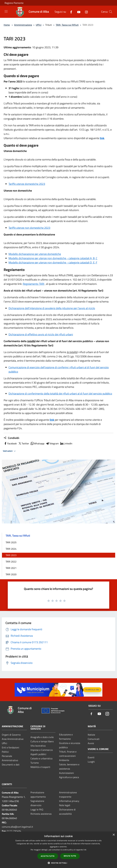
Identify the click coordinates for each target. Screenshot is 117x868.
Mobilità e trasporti (40, 767)
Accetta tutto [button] (48, 856)
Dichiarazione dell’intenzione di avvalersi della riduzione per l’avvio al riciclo (52, 308)
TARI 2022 (11, 562)
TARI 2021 (11, 568)
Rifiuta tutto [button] (70, 856)
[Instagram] (85, 12)
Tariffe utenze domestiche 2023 (27, 184)
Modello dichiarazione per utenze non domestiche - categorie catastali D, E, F (53, 262)
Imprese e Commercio (42, 750)
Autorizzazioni (66, 773)
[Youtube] (78, 12)
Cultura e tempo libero (42, 741)
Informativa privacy (69, 801)
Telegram (52, 443)
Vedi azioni (10, 451)
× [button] (114, 835)
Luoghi (91, 762)
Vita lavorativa (38, 746)
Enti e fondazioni (11, 747)
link (102, 138)
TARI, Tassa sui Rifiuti (67, 25)
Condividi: (12, 438)
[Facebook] (70, 12)
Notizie (91, 735)
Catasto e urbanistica (41, 758)
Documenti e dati (11, 765)
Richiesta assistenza (41, 814)
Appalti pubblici (38, 754)
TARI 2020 (11, 574)
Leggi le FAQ (37, 809)
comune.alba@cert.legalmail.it (17, 827)
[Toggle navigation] (6, 11)
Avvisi (91, 743)
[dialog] (58, 850)
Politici (5, 752)
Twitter (24, 443)
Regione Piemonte (14, 3)
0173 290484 (14, 831)
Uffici (39, 25)
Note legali (65, 805)
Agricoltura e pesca (69, 777)
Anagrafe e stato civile (42, 737)
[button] (58, 863)
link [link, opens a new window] (85, 850)
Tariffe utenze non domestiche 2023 (29, 228)
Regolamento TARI (34, 284)
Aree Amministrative (13, 739)
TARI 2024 (11, 549)
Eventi (91, 757)
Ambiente (64, 760)
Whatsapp (37, 443)
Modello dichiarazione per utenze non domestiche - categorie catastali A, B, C (53, 258)
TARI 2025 (11, 542)
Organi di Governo (11, 735)
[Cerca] (111, 12)
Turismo (35, 763)
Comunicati (94, 739)
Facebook (10, 443)
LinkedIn (66, 443)
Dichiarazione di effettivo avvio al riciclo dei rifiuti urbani (41, 334)
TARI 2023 (11, 555)
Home (7, 25)
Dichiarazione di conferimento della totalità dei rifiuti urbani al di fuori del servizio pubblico (60, 394)
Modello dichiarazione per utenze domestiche (35, 254)
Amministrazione (23, 25)
